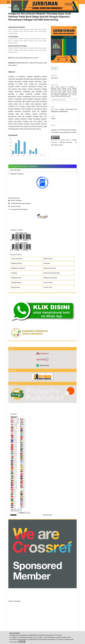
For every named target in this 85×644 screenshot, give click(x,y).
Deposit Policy (16, 287)
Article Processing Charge (52, 273)
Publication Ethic (16, 278)
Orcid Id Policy (48, 283)
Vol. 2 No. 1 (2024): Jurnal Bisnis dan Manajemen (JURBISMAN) (40, 8)
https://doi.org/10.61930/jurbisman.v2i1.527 (25, 58)
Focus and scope (15, 170)
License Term (48, 287)
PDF (55, 68)
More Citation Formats (59, 100)
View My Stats (47, 515)
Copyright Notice (16, 283)
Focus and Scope (17, 259)
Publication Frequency (17, 174)
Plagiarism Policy (16, 263)
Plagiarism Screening (50, 278)
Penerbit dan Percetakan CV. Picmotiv (51, 639)
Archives (17, 8)
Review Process (15, 206)
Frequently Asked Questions (18, 209)
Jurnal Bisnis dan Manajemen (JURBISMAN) (23, 639)
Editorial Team (48, 259)
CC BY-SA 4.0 (17, 642)
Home (10, 8)
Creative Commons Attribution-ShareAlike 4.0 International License (64, 142)
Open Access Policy (50, 268)
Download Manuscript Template (19, 203)
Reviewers (47, 263)
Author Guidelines (15, 200)
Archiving (14, 273)
